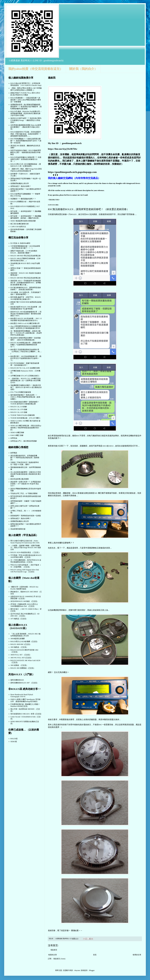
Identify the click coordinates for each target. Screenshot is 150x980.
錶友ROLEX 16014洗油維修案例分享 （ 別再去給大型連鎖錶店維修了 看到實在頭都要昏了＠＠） (26, 314)
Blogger (92, 970)
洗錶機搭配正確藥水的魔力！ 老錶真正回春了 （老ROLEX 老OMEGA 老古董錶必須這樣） (26, 387)
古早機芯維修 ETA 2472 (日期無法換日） (25, 376)
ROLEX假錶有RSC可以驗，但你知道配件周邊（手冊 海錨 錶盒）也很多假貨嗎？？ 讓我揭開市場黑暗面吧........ (26, 134)
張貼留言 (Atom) (59, 959)
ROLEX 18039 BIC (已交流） (21, 644)
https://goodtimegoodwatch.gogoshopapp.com (72, 172)
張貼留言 (54, 950)
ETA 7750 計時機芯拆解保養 (21, 392)
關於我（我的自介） (83, 69)
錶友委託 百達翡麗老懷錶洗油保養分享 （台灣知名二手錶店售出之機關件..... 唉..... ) (26, 352)
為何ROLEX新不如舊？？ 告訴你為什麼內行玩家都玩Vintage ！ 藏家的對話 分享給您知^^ (26, 120)
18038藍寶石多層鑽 (17, 639)
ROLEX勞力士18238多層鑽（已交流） (24, 642)
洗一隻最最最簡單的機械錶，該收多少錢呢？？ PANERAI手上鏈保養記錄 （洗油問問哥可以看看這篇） (26, 333)
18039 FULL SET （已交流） (21, 655)
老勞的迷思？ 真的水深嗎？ (21, 186)
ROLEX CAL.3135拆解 (19, 407)
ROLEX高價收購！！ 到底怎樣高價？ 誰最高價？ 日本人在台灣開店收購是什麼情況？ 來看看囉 (26, 100)
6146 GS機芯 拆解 (17, 435)
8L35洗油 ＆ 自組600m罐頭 (20, 243)
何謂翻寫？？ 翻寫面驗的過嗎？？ (23, 199)
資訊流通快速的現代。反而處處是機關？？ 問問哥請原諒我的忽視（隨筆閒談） (25, 458)
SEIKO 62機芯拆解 (17, 432)
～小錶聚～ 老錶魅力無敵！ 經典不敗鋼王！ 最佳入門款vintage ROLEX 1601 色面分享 (26, 548)
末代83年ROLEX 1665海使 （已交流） (24, 601)
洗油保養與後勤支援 (18, 529)
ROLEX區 (14, 739)
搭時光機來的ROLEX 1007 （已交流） (24, 683)
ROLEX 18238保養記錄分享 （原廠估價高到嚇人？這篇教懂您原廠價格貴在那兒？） (26, 345)
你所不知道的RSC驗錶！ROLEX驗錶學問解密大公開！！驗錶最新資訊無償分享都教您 (26, 152)
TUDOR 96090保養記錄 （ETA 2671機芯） (26, 418)
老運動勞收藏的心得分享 (20, 183)
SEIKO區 (14, 742)
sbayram (77, 970)
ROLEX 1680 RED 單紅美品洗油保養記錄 (25, 256)
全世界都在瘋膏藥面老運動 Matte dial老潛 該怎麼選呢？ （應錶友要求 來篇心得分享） (26, 127)
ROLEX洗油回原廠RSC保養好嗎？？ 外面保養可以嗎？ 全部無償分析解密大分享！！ (26, 159)
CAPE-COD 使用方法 (18, 227)
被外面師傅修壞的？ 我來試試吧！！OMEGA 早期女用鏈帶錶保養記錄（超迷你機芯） (25, 397)
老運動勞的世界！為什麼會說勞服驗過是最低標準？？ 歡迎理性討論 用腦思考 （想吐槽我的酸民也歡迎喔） (26, 107)
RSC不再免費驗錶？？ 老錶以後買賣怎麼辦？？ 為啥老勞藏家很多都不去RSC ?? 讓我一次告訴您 (26, 141)
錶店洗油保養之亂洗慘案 (20, 479)
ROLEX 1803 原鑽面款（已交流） (23, 668)
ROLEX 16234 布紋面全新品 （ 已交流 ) (25, 552)
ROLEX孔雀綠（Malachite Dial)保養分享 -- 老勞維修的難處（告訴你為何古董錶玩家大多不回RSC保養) (26, 113)
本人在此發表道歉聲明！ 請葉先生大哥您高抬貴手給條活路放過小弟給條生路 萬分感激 (26, 474)
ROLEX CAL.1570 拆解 (19, 409)
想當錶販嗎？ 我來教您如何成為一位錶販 (26, 516)
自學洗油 (14, 438)
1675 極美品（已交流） (19, 619)
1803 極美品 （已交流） (19, 647)
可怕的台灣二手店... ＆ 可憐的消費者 (24, 493)
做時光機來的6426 (17, 680)
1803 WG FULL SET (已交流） (21, 658)
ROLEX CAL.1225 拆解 (19, 412)
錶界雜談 (14, 453)
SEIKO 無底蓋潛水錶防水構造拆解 (23, 221)
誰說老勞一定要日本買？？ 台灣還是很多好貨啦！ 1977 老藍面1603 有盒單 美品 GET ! (26, 484)
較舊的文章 (137, 955)
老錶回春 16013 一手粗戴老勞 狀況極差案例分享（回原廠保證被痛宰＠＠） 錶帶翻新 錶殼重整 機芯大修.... (26, 283)
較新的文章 (53, 955)
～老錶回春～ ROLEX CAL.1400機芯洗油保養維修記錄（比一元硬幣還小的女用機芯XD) (25, 380)
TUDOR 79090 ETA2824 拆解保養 (23, 415)
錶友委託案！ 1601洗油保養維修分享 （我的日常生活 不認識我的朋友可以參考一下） (26, 358)
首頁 (95, 955)
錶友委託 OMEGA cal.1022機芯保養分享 (25, 323)
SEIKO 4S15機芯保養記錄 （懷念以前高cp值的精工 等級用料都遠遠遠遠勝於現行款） (26, 428)
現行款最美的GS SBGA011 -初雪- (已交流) (26, 714)
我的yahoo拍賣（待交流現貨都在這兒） (36, 69)
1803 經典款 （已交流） (19, 665)
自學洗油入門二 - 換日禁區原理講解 (24, 441)
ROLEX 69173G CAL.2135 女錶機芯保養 (25, 368)
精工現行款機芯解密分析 (20, 224)
